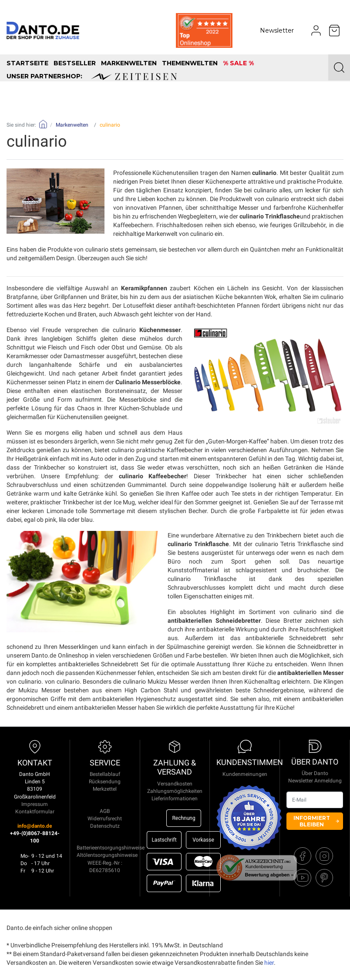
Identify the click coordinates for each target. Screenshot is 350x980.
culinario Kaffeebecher (153, 476)
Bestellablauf (105, 774)
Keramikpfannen (144, 288)
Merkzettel (105, 789)
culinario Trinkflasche (270, 216)
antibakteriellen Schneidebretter (214, 621)
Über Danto (315, 773)
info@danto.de (35, 826)
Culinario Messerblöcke (148, 382)
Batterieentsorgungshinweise (111, 848)
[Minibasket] (334, 30)
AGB (105, 811)
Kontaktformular (35, 812)
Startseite (27, 63)
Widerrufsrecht (105, 819)
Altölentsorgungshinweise (107, 855)
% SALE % (238, 63)
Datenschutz (105, 826)
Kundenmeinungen (245, 774)
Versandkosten (175, 784)
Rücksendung (105, 782)
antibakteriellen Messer (310, 673)
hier (269, 963)
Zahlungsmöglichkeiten (175, 791)
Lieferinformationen (175, 799)
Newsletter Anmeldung (315, 781)
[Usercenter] (316, 30)
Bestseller (75, 63)
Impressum (35, 804)
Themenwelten (190, 63)
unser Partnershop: (92, 76)
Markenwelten (129, 63)
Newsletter (277, 30)
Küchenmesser (160, 330)
